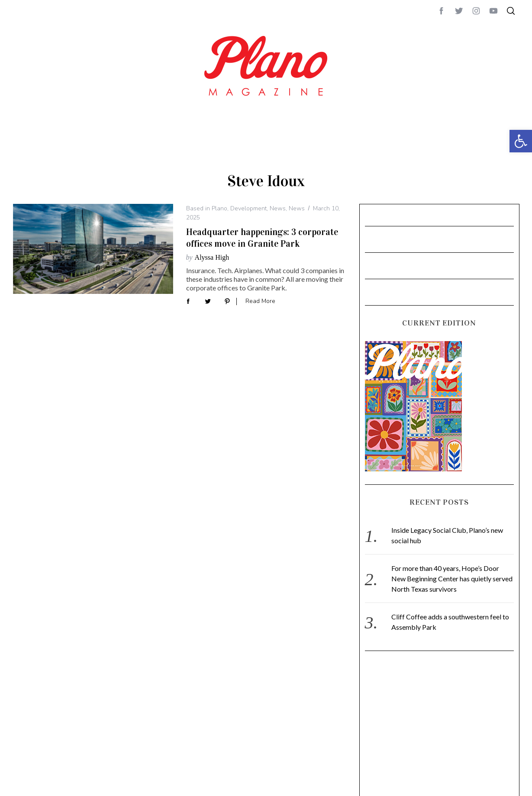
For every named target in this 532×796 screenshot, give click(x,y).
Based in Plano (207, 208)
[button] (521, 141)
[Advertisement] (429, 735)
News (278, 208)
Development (248, 208)
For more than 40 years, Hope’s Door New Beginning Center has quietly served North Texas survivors (452, 578)
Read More (260, 301)
